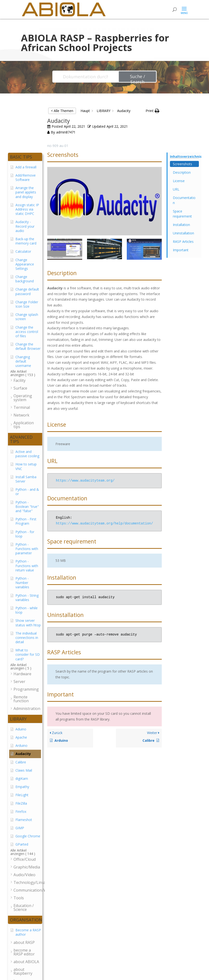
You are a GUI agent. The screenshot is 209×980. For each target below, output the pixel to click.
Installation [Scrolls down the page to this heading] (181, 225)
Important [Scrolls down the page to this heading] (181, 250)
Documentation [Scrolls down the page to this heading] (184, 200)
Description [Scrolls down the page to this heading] (182, 172)
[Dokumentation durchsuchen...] (86, 77)
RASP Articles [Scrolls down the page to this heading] (183, 242)
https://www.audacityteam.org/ (85, 481)
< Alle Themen (62, 111)
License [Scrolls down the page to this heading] (179, 181)
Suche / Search (138, 78)
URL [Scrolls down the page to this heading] (176, 189)
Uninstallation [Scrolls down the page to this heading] (183, 233)
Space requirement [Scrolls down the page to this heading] (182, 214)
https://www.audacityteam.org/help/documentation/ (104, 524)
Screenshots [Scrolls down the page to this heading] (182, 164)
